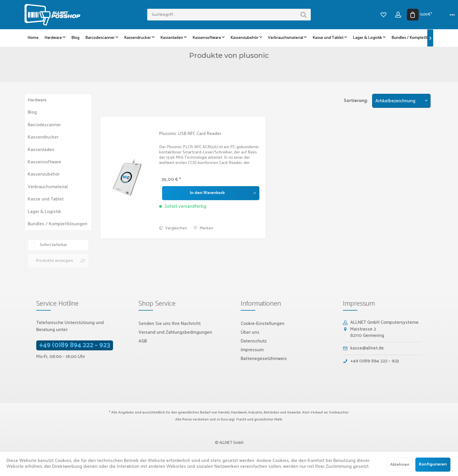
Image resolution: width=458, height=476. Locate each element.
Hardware (37, 100)
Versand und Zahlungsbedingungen (175, 332)
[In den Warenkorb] (211, 193)
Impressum (252, 350)
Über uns (250, 332)
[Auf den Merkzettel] (203, 229)
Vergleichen (173, 228)
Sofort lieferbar (53, 245)
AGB (143, 341)
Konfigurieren (433, 464)
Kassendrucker (43, 137)
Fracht (241, 419)
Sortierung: (356, 101)
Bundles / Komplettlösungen (58, 224)
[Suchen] (303, 15)
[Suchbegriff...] (229, 15)
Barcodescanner (44, 125)
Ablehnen (400, 465)
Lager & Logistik (44, 212)
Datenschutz (254, 341)
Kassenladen (41, 150)
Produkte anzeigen (60, 261)
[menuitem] (229, 15)
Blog (32, 112)
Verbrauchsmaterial (48, 187)
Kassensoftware (44, 162)
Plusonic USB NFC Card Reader (190, 134)
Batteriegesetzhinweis (264, 359)
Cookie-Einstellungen (263, 324)
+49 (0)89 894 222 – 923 (75, 345)
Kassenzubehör (44, 174)
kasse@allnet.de (367, 348)
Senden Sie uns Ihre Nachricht (170, 324)
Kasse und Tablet (46, 199)
